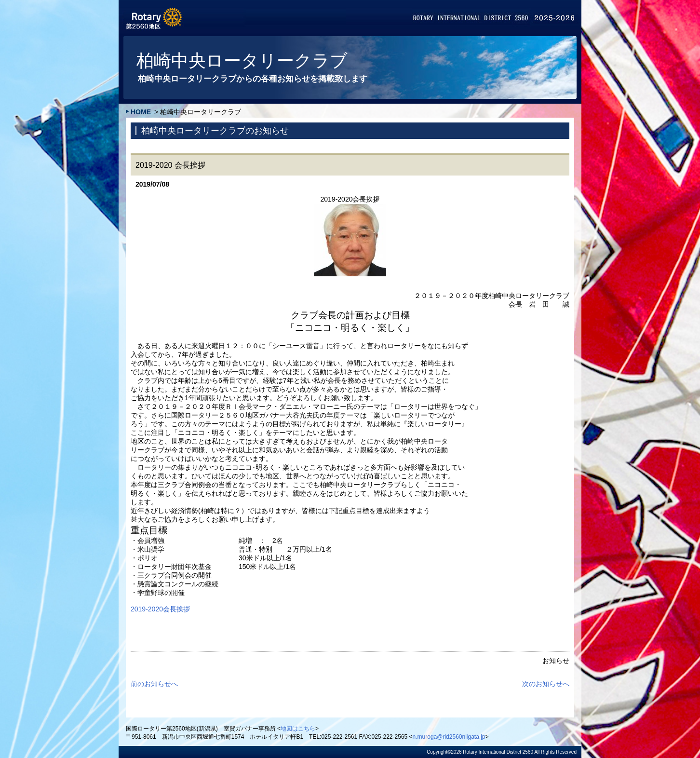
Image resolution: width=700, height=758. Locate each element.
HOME (141, 112)
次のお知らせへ (546, 684)
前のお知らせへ (154, 684)
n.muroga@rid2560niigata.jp (449, 737)
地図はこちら (298, 729)
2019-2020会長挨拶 (160, 609)
